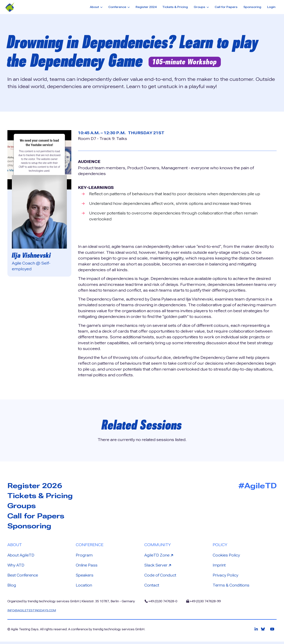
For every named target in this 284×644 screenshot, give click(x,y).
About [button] (95, 7)
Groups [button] (200, 7)
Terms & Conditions (232, 587)
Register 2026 (37, 486)
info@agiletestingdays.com (32, 612)
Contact (152, 587)
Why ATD (16, 567)
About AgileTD (21, 556)
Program (85, 556)
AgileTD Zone (160, 556)
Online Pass (87, 567)
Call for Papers (226, 7)
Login (271, 7)
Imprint (220, 567)
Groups (23, 506)
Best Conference (24, 577)
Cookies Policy (227, 556)
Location (84, 587)
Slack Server (159, 566)
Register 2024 (146, 7)
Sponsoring (252, 7)
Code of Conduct (161, 577)
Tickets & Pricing (175, 7)
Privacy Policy (226, 577)
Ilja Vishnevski (32, 255)
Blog (12, 587)
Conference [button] (118, 7)
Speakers (85, 577)
